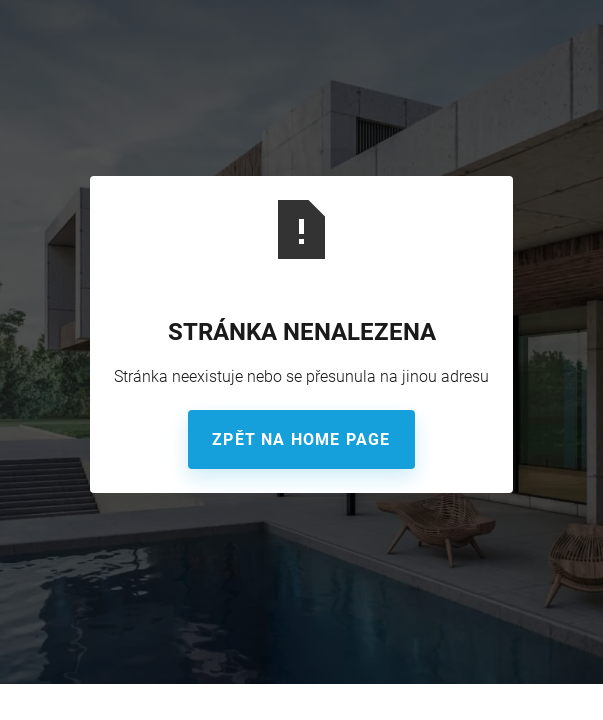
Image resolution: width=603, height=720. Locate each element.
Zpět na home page (301, 439)
